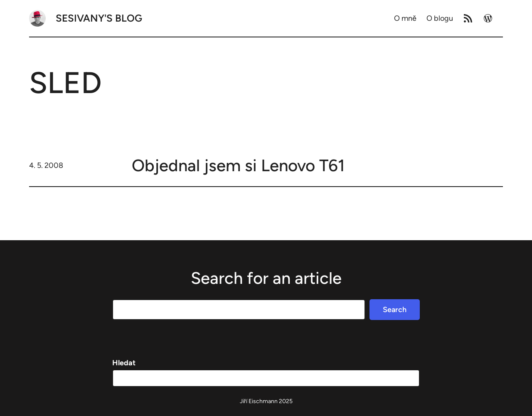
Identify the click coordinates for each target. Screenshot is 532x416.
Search (395, 310)
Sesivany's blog (99, 18)
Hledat (124, 363)
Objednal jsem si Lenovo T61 (238, 165)
